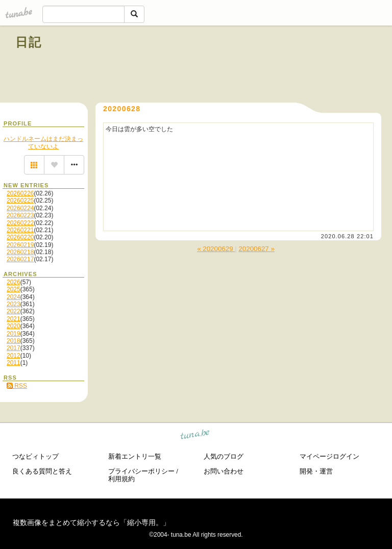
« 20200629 (216, 249)
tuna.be (195, 436)
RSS (17, 386)
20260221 (20, 230)
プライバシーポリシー (141, 471)
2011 (14, 363)
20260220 (20, 237)
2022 (14, 311)
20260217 (20, 259)
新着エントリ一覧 (135, 456)
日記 (29, 42)
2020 (14, 326)
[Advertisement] (260, 65)
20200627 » (256, 249)
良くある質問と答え (42, 471)
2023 (14, 304)
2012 (14, 356)
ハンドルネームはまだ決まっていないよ (43, 142)
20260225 (20, 201)
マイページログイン (329, 456)
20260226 (20, 193)
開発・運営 (316, 471)
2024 (14, 297)
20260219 (20, 245)
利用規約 (121, 479)
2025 (14, 289)
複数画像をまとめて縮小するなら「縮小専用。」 (91, 522)
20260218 (20, 252)
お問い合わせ (224, 471)
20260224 (20, 208)
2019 (14, 334)
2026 (14, 282)
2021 (14, 319)
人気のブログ (224, 456)
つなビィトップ (35, 456)
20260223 (20, 215)
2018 (14, 341)
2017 (14, 348)
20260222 (20, 223)
